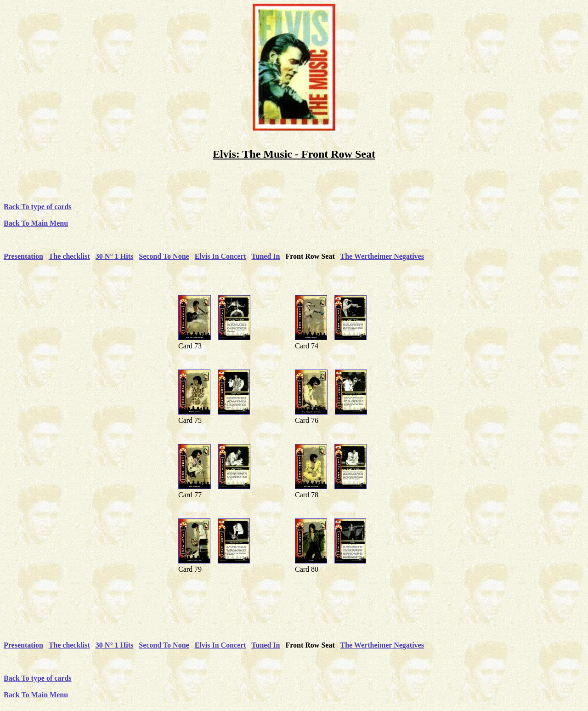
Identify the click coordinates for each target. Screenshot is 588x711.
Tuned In (266, 256)
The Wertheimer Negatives (382, 256)
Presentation (23, 256)
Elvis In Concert (220, 256)
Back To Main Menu (36, 223)
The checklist (69, 256)
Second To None (164, 256)
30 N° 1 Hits (114, 256)
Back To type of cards (38, 207)
